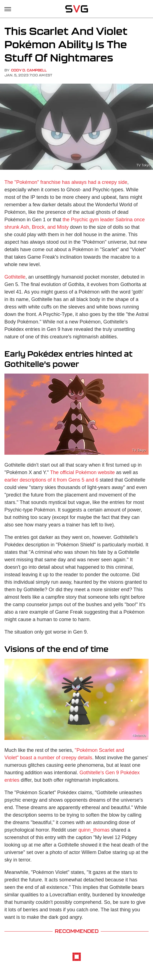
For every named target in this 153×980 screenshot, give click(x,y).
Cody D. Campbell (29, 70)
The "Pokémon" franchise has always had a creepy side (66, 182)
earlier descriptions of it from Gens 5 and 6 (51, 480)
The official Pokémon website (82, 472)
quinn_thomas (94, 830)
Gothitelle (15, 277)
